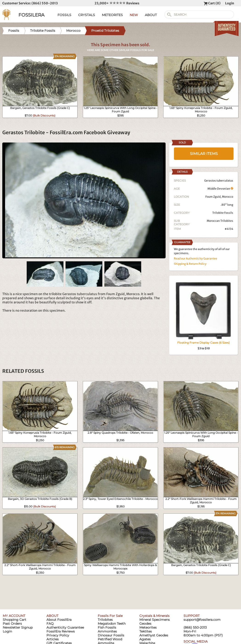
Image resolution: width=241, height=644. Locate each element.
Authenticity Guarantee (65, 627)
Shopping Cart (14, 620)
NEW (134, 15)
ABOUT (151, 15)
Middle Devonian (220, 189)
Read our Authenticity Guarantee (196, 258)
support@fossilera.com (202, 620)
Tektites (146, 631)
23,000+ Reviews (117, 3)
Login (230, 3)
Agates (145, 639)
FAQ (50, 624)
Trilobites (105, 620)
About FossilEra (59, 620)
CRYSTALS (87, 15)
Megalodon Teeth (112, 624)
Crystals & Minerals (154, 616)
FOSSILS (64, 15)
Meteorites (148, 627)
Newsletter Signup (18, 627)
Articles (53, 639)
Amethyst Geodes (154, 635)
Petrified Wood (110, 639)
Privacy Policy (58, 635)
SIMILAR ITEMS (204, 154)
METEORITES (112, 15)
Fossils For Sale (110, 616)
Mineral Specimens (155, 620)
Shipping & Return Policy (190, 264)
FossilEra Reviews (61, 631)
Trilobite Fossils (223, 213)
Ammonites (107, 631)
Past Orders (12, 624)
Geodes (145, 624)
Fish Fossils (107, 627)
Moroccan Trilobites (220, 221)
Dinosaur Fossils (111, 635)
